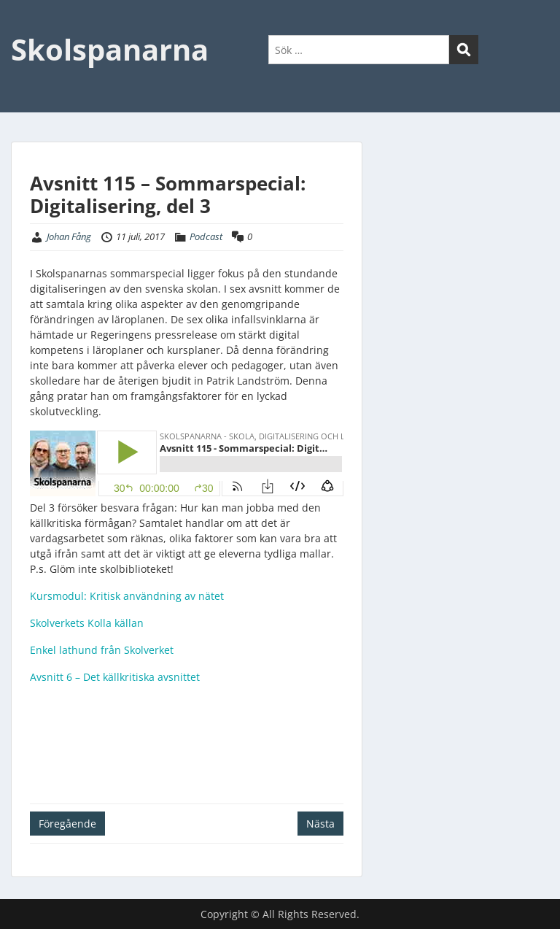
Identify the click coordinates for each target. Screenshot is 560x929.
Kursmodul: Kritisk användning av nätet (127, 596)
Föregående (67, 824)
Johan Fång (69, 236)
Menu (26, 25)
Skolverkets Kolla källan (87, 623)
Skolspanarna (110, 49)
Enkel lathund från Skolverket (102, 650)
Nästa (320, 824)
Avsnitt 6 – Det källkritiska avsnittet (115, 677)
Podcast (206, 236)
